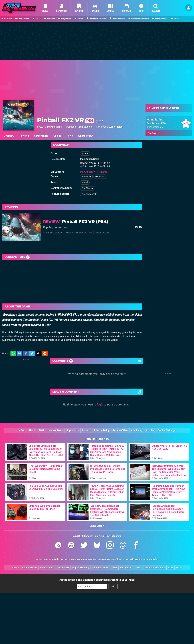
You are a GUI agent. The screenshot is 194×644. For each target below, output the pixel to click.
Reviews (24, 136)
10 (138, 227)
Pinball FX (86, 177)
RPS (179, 568)
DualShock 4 (88, 188)
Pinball (85, 182)
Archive (150, 430)
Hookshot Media (52, 559)
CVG (171, 568)
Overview (9, 136)
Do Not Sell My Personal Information (140, 559)
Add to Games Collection (163, 108)
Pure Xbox (63, 568)
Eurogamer (126, 568)
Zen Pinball (100, 177)
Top (22, 430)
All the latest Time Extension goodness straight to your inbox (97, 580)
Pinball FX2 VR (66, 120)
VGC (138, 568)
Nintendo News (101, 568)
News (70, 136)
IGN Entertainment (80, 559)
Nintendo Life (29, 568)
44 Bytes (105, 559)
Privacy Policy (102, 430)
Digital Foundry (81, 568)
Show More (97, 526)
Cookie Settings (167, 430)
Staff (41, 430)
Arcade (85, 153)
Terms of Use (120, 430)
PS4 (90, 233)
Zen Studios (85, 127)
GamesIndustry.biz (154, 568)
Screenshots (41, 136)
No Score (153, 133)
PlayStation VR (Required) (94, 172)
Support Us (73, 430)
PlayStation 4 (54, 127)
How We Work (55, 430)
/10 (163, 123)
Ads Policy (137, 430)
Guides (57, 136)
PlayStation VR (89, 194)
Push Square (47, 568)
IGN (115, 568)
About (32, 430)
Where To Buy (86, 136)
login (100, 404)
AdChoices (116, 559)
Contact (86, 430)
